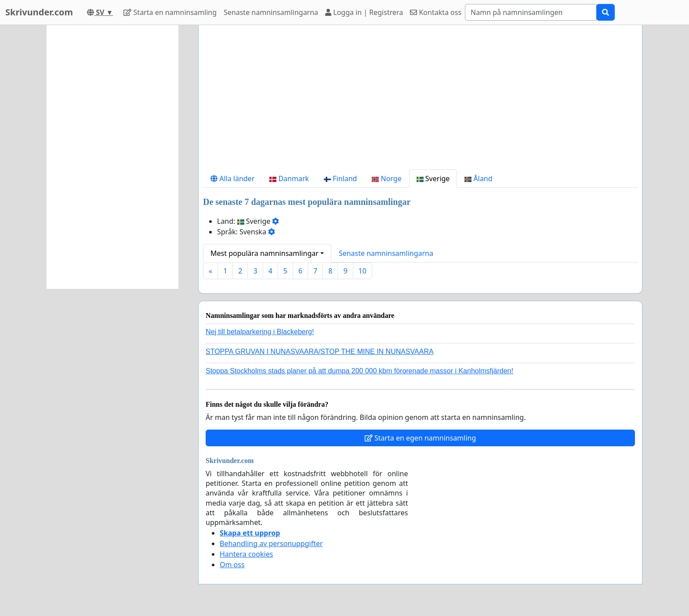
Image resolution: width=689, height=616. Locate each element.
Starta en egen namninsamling (421, 438)
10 (363, 271)
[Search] (531, 12)
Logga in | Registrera (364, 12)
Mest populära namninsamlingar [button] (265, 253)
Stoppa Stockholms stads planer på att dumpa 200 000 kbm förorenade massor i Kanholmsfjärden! (359, 371)
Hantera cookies (246, 554)
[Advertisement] (420, 101)
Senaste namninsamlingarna (271, 12)
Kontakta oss (436, 12)
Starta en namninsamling (170, 12)
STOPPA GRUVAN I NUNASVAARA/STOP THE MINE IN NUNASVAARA (320, 352)
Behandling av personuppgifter (271, 543)
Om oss (232, 565)
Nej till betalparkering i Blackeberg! (260, 332)
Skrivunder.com (39, 12)
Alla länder (232, 179)
